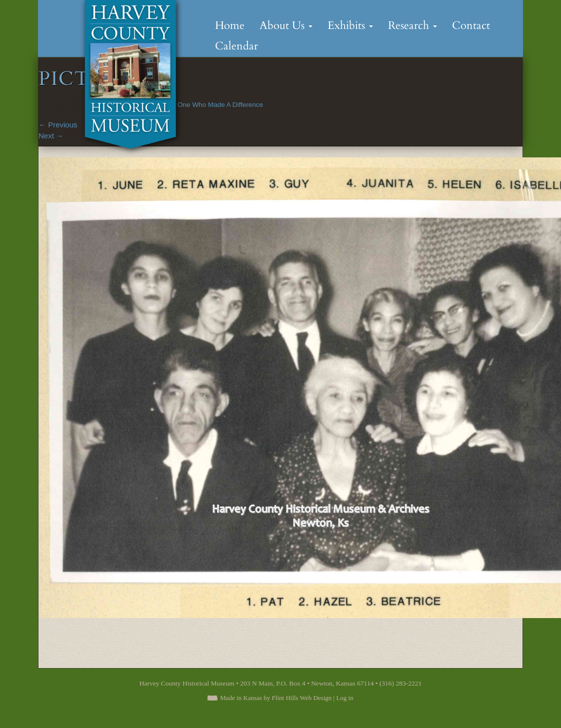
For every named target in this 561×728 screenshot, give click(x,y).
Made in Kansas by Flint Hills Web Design (276, 698)
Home (230, 25)
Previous (58, 125)
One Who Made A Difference (220, 105)
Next (51, 136)
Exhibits (350, 25)
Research (412, 25)
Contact (471, 25)
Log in (344, 698)
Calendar (236, 46)
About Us (286, 25)
